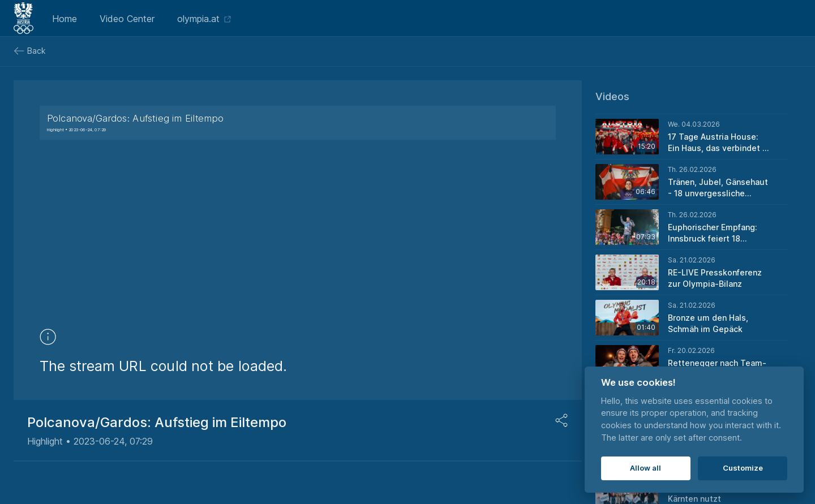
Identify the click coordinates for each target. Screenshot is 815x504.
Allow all (645, 468)
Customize (743, 468)
